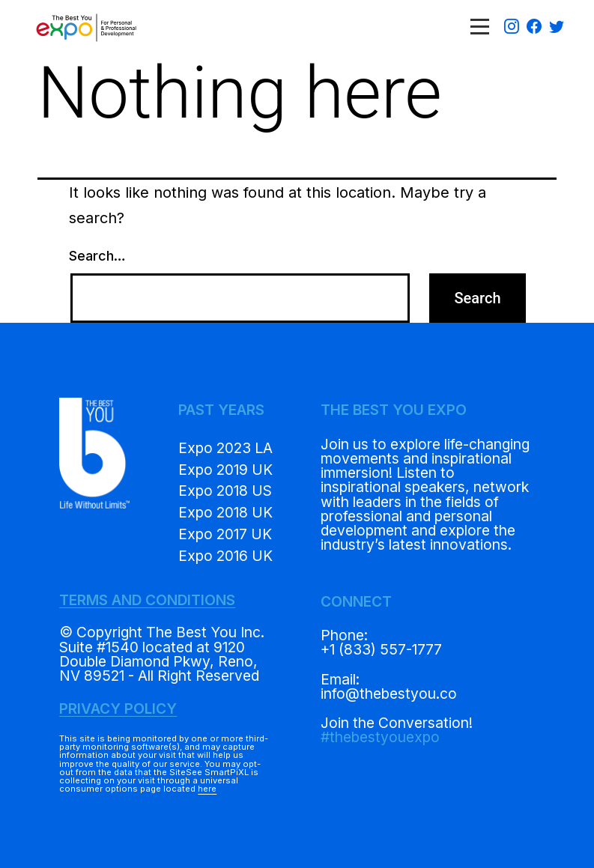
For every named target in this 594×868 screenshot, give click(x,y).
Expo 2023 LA (225, 448)
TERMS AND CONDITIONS (147, 600)
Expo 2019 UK (225, 470)
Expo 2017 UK (225, 534)
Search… (97, 256)
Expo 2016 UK (225, 556)
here (207, 789)
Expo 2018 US (225, 491)
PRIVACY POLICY (118, 708)
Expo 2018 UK (225, 512)
